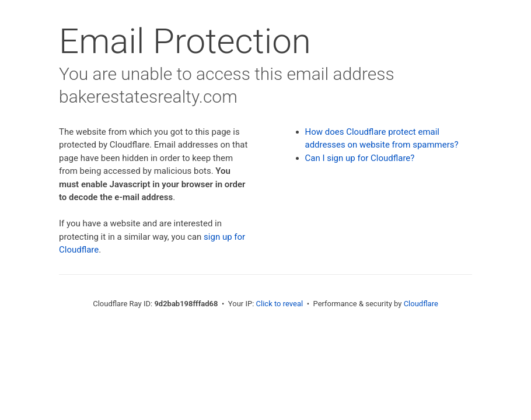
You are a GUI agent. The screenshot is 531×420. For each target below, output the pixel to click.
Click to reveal (280, 304)
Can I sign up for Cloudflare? (360, 158)
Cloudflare (421, 304)
